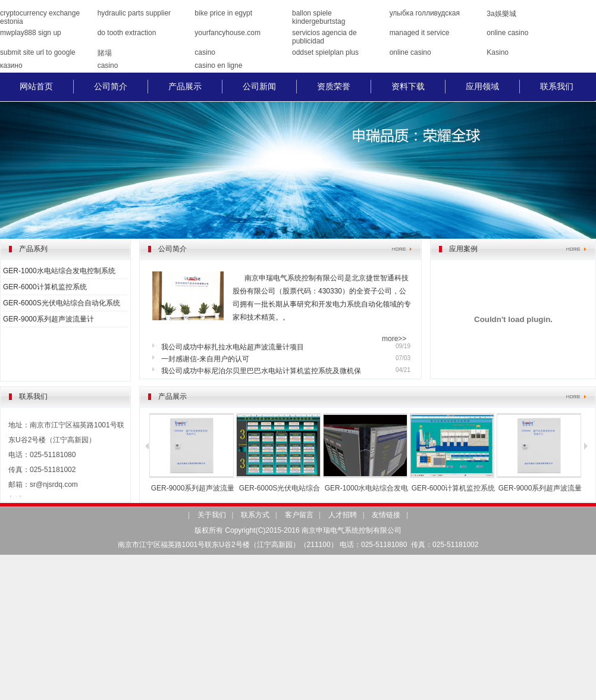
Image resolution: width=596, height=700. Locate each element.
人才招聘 (343, 515)
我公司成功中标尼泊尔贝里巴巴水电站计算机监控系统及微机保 (261, 371)
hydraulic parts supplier (134, 13)
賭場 (105, 53)
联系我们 (557, 86)
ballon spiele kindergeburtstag (319, 17)
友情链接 (386, 515)
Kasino (498, 52)
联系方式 (255, 515)
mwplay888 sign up (31, 33)
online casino (507, 33)
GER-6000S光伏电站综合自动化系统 (62, 303)
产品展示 (185, 86)
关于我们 (212, 515)
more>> (394, 339)
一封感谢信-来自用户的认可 (205, 359)
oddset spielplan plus (325, 52)
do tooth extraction (127, 33)
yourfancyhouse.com (228, 33)
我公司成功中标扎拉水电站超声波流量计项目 (233, 347)
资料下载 (408, 86)
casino (205, 52)
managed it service (420, 33)
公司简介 (111, 86)
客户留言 (299, 515)
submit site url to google (38, 52)
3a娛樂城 (501, 14)
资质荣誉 (334, 86)
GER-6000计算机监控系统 (45, 287)
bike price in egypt (223, 13)
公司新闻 (259, 86)
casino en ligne (218, 65)
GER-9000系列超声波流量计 (48, 319)
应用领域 (482, 86)
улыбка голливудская (425, 13)
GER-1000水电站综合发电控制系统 (59, 271)
